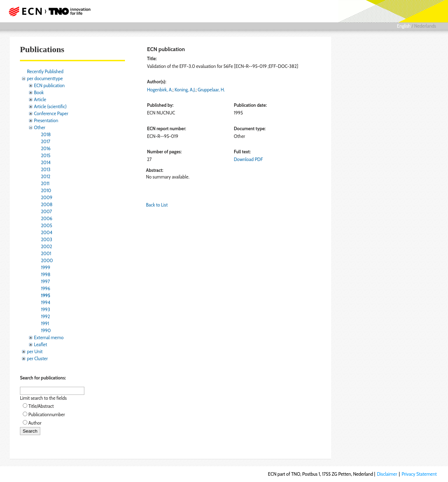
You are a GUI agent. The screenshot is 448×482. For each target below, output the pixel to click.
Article (40, 99)
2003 (47, 239)
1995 (45, 295)
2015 (46, 155)
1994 (46, 302)
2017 (46, 141)
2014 (46, 162)
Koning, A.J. (185, 90)
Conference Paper (51, 113)
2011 (45, 183)
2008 (47, 204)
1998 (46, 274)
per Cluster (37, 358)
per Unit (35, 351)
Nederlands (425, 26)
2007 (46, 211)
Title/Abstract (41, 406)
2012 (46, 176)
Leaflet (41, 344)
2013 (46, 169)
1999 (45, 267)
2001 (46, 253)
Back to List (157, 205)
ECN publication (49, 85)
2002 (47, 246)
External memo (49, 337)
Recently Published (45, 71)
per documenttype (45, 78)
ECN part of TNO (47, 11)
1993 (45, 309)
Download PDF (248, 159)
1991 (45, 323)
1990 (46, 330)
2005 (47, 225)
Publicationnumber (47, 414)
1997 (45, 281)
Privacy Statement (419, 474)
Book (39, 92)
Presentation (46, 120)
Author (35, 423)
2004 (47, 232)
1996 (45, 288)
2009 (47, 197)
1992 (45, 316)
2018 (46, 134)
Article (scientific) (50, 106)
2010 (46, 190)
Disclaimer (387, 474)
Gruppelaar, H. (211, 90)
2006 (47, 218)
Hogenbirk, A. (160, 90)
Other (40, 127)
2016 (46, 148)
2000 (47, 260)
